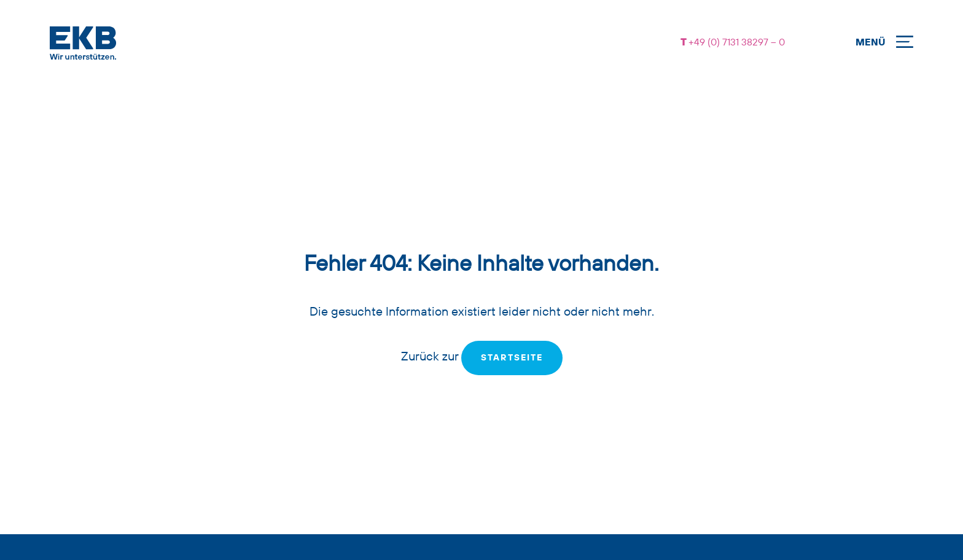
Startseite (512, 358)
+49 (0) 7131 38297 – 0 (735, 43)
